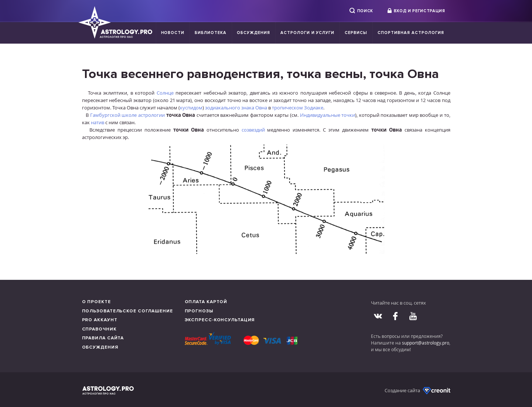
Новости (173, 33)
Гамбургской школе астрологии (127, 115)
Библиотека (211, 33)
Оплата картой (206, 302)
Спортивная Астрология (411, 33)
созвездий (253, 130)
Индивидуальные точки (328, 115)
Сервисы (356, 33)
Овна (261, 108)
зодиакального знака (230, 108)
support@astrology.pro (426, 343)
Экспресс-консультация (220, 320)
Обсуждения (253, 33)
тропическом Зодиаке (298, 108)
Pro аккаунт (100, 320)
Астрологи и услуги (308, 33)
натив (98, 122)
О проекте (96, 302)
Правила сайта (103, 338)
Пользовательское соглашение (127, 311)
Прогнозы (199, 311)
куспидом (191, 108)
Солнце (165, 93)
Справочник (99, 329)
